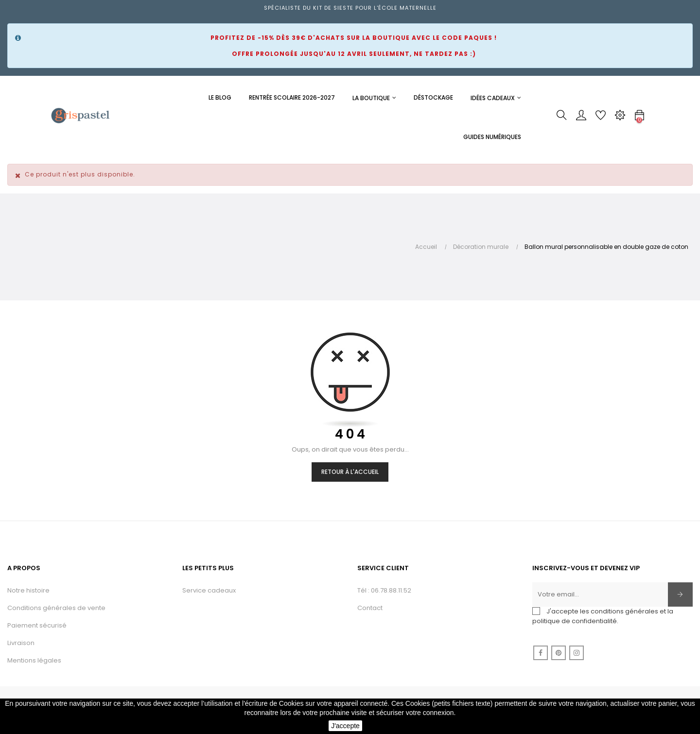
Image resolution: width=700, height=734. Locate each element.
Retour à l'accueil (350, 472)
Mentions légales (34, 660)
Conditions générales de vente (56, 608)
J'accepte (345, 726)
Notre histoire (28, 590)
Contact (370, 608)
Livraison (21, 643)
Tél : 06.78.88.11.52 (384, 590)
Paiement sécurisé (37, 625)
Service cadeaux (209, 590)
